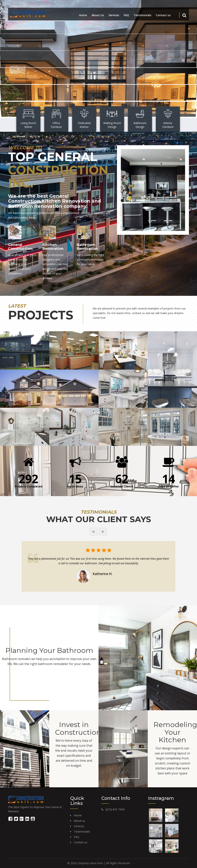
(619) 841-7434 (115, 809)
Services (114, 15)
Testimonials (142, 15)
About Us (98, 15)
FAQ (126, 15)
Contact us (163, 15)
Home (83, 15)
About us (79, 821)
